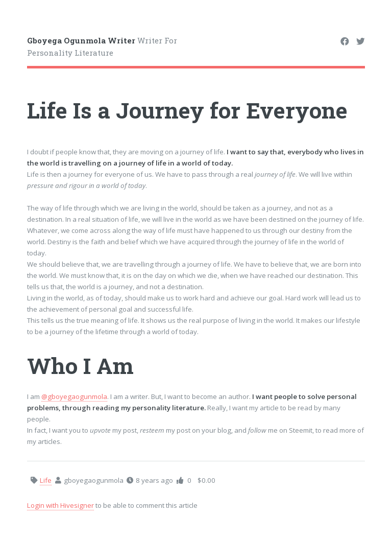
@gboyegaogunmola (74, 396)
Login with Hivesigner (60, 505)
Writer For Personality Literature (102, 47)
